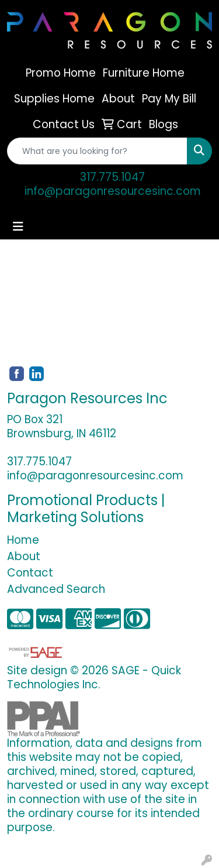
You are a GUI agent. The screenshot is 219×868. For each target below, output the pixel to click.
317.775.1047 (112, 177)
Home (23, 540)
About (24, 556)
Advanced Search (56, 589)
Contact (30, 573)
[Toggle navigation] (18, 227)
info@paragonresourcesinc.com (113, 191)
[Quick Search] (97, 151)
